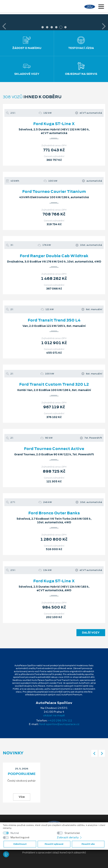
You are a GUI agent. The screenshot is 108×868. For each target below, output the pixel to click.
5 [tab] (61, 27)
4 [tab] (56, 27)
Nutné (15, 833)
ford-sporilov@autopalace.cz (59, 724)
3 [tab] (52, 27)
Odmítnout (20, 844)
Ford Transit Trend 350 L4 (54, 320)
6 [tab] (65, 27)
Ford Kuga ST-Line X (54, 124)
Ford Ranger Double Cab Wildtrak (54, 256)
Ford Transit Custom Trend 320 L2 (54, 384)
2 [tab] (47, 27)
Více (22, 797)
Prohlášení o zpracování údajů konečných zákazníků (54, 853)
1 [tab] (43, 27)
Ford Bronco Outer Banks (54, 513)
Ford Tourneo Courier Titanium (54, 191)
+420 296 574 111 (60, 720)
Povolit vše (88, 844)
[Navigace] (101, 7)
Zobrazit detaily (70, 837)
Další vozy (91, 633)
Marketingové (20, 837)
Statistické (72, 833)
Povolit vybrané (54, 844)
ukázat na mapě (54, 715)
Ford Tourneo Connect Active (54, 449)
